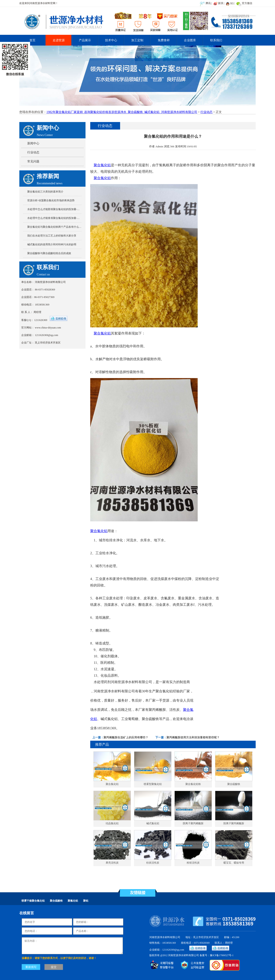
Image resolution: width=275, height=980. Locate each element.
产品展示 (85, 40)
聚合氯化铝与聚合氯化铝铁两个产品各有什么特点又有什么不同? (64, 227)
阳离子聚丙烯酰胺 (234, 824)
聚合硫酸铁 (234, 784)
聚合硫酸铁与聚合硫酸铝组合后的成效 (49, 253)
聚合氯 (188, 710)
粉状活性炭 (193, 863)
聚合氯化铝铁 (193, 784)
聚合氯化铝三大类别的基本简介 (45, 192)
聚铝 (86, 901)
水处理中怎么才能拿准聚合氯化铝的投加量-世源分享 (57, 218)
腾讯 (208, 3)
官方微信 (247, 3)
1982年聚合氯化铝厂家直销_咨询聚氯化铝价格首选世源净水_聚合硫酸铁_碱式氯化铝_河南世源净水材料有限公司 (122, 112)
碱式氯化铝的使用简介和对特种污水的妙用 (52, 244)
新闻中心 (33, 143)
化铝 (94, 719)
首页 (32, 40)
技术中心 (111, 40)
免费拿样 (164, 40)
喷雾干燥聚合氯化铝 (33, 901)
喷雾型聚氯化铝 (153, 784)
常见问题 (33, 161)
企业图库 (190, 40)
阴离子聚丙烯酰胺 (193, 824)
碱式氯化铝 (153, 824)
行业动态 (206, 112)
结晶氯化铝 (112, 824)
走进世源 (59, 40)
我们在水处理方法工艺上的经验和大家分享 (52, 236)
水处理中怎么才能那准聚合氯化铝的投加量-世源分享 (57, 209)
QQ (232, 3)
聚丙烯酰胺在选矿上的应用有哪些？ (126, 737)
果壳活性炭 (112, 863)
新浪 (221, 3)
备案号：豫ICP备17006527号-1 (217, 955)
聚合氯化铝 (102, 165)
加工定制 (137, 40)
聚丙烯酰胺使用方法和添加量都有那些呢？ (193, 737)
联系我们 (216, 40)
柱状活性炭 (153, 863)
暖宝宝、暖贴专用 (234, 863)
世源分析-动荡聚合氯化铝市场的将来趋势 (51, 200)
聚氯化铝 (73, 901)
